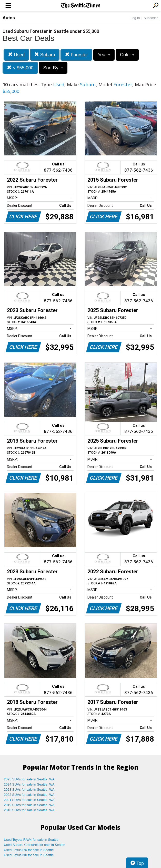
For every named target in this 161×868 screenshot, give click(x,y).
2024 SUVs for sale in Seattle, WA (29, 784)
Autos (9, 18)
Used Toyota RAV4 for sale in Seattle (31, 840)
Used (16, 55)
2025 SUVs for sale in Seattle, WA (29, 779)
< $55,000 (20, 68)
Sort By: (53, 68)
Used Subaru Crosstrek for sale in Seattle (34, 845)
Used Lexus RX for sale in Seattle (29, 850)
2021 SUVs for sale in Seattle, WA (29, 800)
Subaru (45, 55)
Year (104, 55)
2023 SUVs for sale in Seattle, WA (29, 790)
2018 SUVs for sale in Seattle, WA (29, 810)
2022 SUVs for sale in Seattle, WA (29, 795)
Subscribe (151, 18)
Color (127, 55)
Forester (76, 55)
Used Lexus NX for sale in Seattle (29, 855)
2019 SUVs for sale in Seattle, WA (29, 805)
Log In (135, 18)
